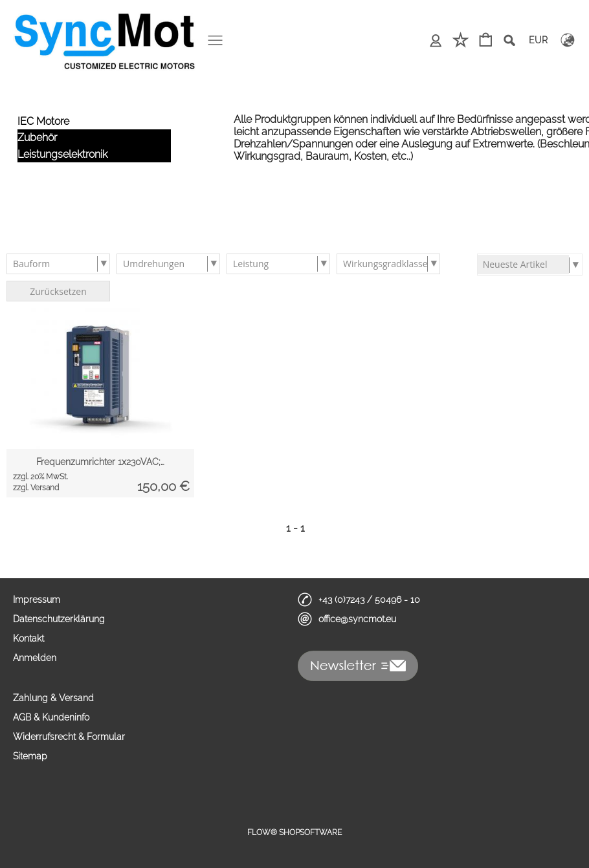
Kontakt (28, 638)
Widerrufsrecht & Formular (69, 737)
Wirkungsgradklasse (385, 264)
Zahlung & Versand (53, 698)
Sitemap (30, 756)
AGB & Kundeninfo (51, 717)
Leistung (251, 264)
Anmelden (35, 658)
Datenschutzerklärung (59, 619)
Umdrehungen (154, 264)
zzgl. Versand (36, 488)
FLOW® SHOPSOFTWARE (294, 832)
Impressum (37, 600)
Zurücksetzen (58, 291)
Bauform (31, 264)
